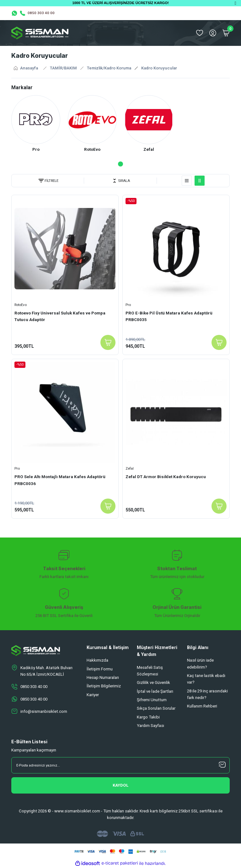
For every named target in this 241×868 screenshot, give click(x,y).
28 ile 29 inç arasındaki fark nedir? (207, 694)
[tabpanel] (36, 125)
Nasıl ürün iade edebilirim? (200, 664)
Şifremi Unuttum (152, 700)
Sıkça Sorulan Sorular (156, 709)
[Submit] (120, 786)
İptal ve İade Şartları (155, 691)
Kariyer (93, 695)
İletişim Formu (100, 669)
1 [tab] (120, 164)
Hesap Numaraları (103, 678)
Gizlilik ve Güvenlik (153, 683)
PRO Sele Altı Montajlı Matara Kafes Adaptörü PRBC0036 (60, 480)
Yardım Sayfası (150, 726)
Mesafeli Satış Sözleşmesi (150, 671)
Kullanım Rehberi (202, 706)
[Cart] (226, 33)
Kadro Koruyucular (159, 68)
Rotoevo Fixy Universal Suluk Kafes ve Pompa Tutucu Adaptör (60, 316)
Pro (128, 305)
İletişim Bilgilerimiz (104, 686)
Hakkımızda (97, 661)
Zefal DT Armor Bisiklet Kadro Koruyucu (166, 477)
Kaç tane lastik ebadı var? (206, 679)
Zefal (130, 468)
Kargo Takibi (148, 717)
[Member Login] (213, 33)
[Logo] (40, 33)
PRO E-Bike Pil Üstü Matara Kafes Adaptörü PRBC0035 (169, 316)
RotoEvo (21, 305)
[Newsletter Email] (120, 766)
